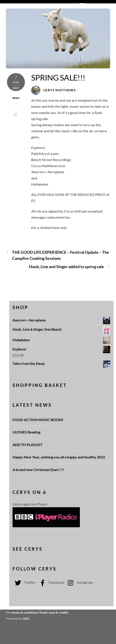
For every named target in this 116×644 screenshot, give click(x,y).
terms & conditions (25, 613)
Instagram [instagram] (79, 582)
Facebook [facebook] (51, 582)
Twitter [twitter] (24, 582)
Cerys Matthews (60, 90)
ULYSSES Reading (26, 432)
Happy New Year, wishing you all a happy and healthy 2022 (59, 457)
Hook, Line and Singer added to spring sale (70, 267)
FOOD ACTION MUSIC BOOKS (38, 420)
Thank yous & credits (54, 613)
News (16, 98)
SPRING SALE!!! (58, 77)
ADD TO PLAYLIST (27, 445)
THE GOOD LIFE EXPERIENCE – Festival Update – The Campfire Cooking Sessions (57, 255)
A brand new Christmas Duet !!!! (38, 470)
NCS (26, 619)
